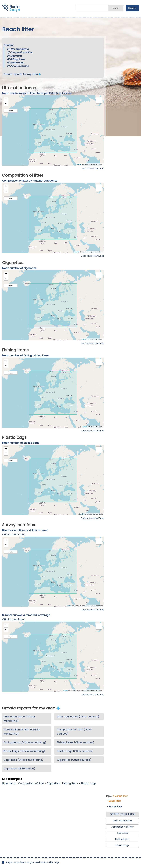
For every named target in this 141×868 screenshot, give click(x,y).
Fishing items (17, 59)
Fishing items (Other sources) (76, 742)
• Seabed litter (115, 806)
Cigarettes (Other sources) (74, 760)
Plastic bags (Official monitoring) (24, 751)
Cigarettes (16, 56)
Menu (131, 8)
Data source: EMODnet (92, 168)
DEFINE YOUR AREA (122, 814)
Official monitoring (14, 534)
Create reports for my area (22, 74)
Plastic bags (17, 63)
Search (116, 8)
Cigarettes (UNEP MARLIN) (19, 768)
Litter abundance (19, 49)
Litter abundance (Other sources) (78, 717)
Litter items (9, 783)
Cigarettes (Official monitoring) (23, 760)
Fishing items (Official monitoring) (25, 742)
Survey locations (19, 66)
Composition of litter (21, 52)
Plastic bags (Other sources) (75, 751)
